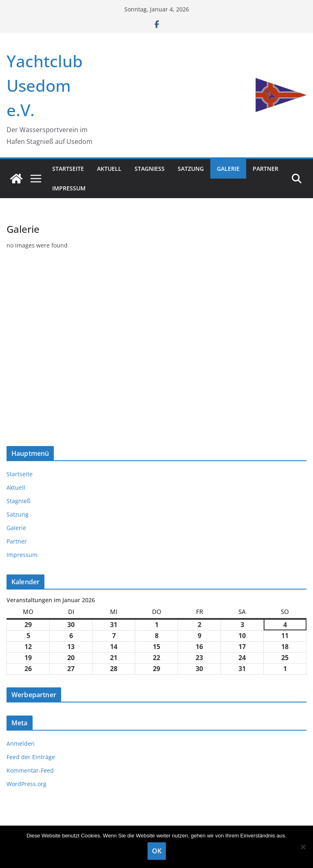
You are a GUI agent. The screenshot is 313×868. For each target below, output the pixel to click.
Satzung (191, 169)
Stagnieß (150, 169)
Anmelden (21, 743)
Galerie (228, 169)
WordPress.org (26, 784)
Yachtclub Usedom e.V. (45, 85)
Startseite (68, 169)
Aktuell (109, 169)
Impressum (69, 188)
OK (157, 851)
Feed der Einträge (31, 757)
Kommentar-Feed (30, 770)
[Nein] (303, 847)
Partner (266, 169)
